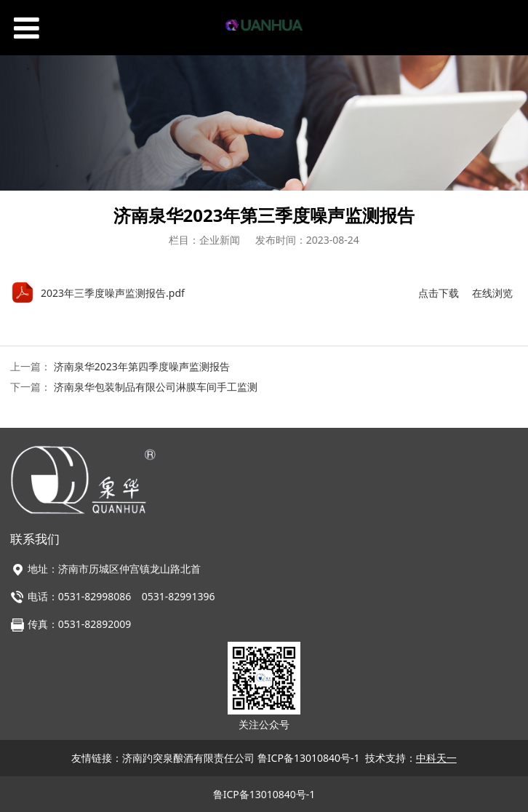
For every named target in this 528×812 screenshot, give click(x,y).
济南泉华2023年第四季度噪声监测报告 (142, 366)
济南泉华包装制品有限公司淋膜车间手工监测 (156, 387)
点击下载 (439, 293)
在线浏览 (492, 293)
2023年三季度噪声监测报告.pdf (113, 293)
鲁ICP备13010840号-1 (309, 758)
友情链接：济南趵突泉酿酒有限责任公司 (164, 758)
